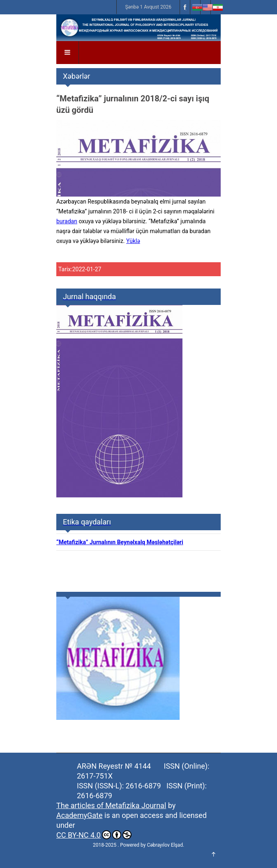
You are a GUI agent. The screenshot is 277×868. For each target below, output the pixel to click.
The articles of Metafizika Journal (111, 805)
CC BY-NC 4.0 (94, 835)
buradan (67, 221)
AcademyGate (79, 815)
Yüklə (133, 241)
